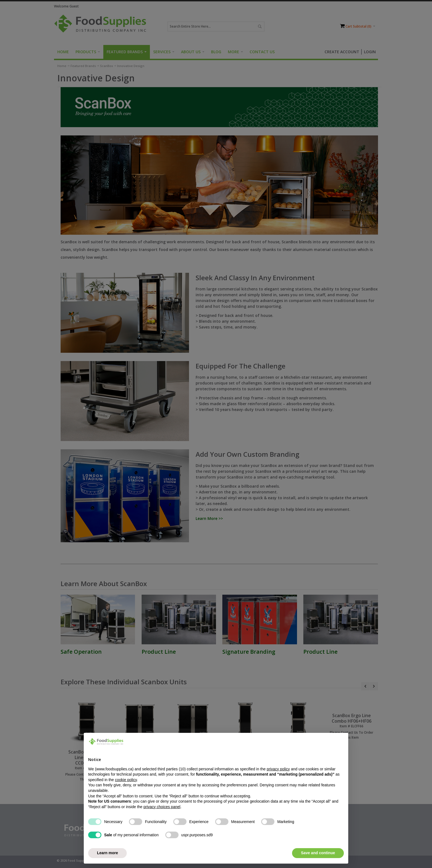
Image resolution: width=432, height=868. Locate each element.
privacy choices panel (162, 807)
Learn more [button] (107, 853)
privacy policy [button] (278, 769)
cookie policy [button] (126, 780)
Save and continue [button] (318, 853)
